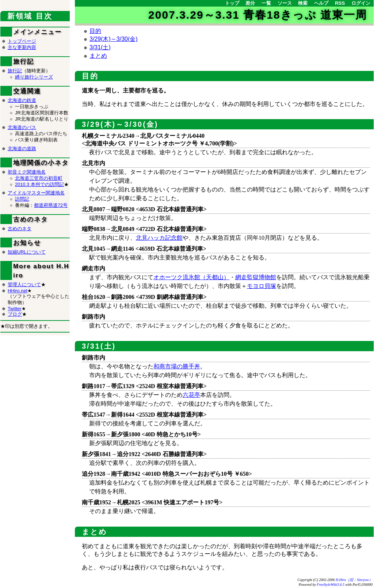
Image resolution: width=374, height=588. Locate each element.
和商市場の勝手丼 (177, 366)
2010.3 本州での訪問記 (39, 184)
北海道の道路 (22, 149)
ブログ (15, 314)
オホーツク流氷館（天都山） (191, 277)
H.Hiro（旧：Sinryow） (354, 580)
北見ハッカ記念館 (159, 238)
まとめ (98, 56)
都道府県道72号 (51, 205)
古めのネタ (20, 229)
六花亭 (191, 395)
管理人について (24, 284)
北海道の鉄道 (22, 100)
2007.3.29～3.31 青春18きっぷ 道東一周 (258, 15)
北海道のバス (22, 127)
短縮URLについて (27, 252)
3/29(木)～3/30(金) (114, 39)
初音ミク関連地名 (27, 172)
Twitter (15, 309)
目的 (95, 31)
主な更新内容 (22, 47)
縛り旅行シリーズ (34, 77)
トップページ (22, 41)
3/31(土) (100, 47)
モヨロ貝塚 (262, 286)
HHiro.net (18, 291)
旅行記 (15, 71)
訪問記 (22, 199)
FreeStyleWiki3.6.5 (331, 585)
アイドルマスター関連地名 (36, 193)
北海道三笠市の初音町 (39, 178)
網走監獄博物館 (256, 277)
